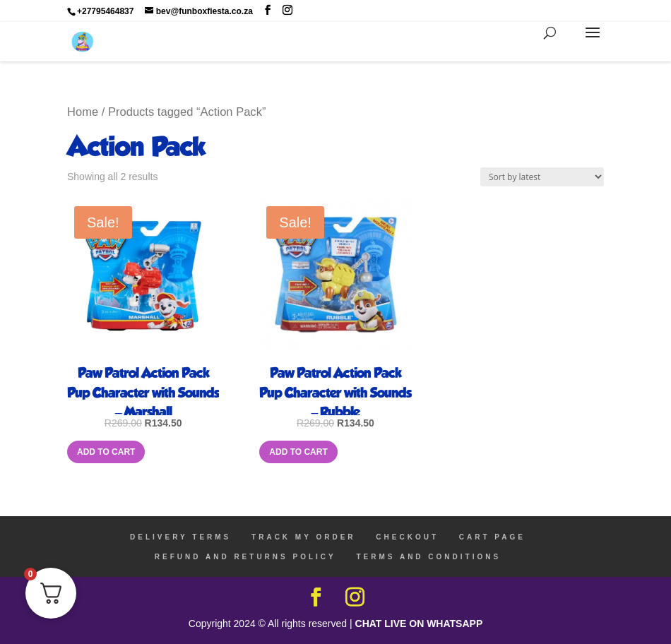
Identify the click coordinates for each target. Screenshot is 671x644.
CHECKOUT (407, 537)
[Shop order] (542, 177)
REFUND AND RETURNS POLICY (245, 557)
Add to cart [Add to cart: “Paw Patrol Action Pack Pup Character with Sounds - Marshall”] (106, 452)
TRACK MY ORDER (303, 537)
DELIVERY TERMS (180, 537)
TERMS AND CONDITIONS (429, 557)
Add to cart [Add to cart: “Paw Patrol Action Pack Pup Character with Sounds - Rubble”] (298, 452)
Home (83, 112)
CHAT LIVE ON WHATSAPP (419, 624)
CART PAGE (492, 537)
